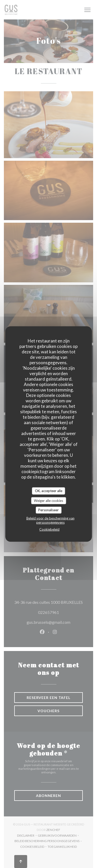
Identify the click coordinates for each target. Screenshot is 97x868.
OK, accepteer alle (49, 491)
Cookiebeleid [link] (49, 529)
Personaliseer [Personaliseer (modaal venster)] (48, 510)
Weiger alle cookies (48, 500)
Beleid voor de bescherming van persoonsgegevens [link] (50, 520)
